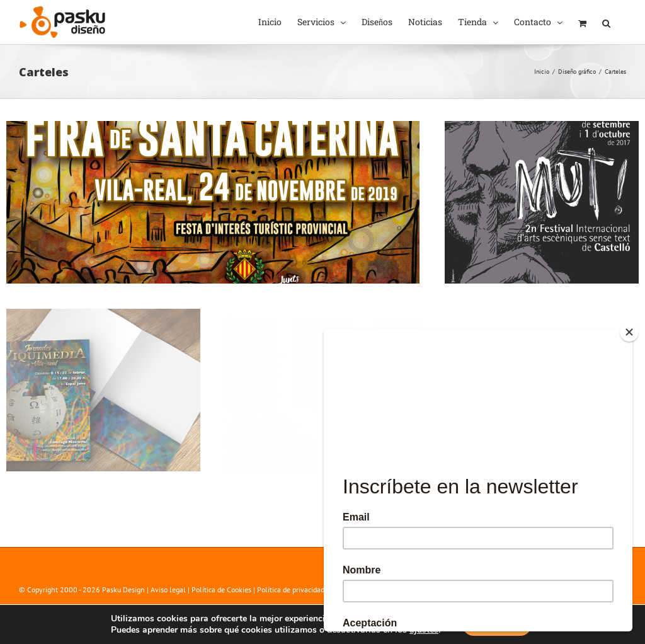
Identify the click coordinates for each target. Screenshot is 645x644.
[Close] (629, 332)
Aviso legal (168, 589)
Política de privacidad (291, 589)
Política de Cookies (221, 589)
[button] (606, 22)
